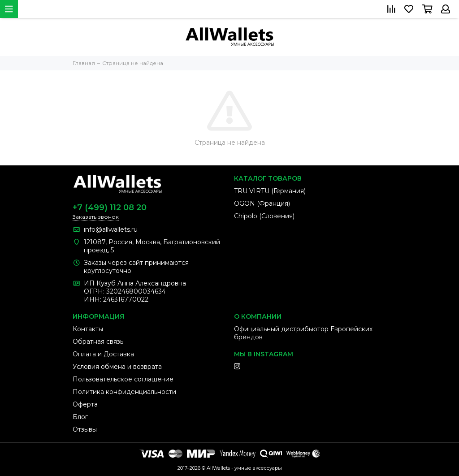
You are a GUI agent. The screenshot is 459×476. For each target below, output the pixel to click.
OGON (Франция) (262, 203)
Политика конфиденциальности (124, 392)
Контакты (88, 329)
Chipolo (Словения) (264, 216)
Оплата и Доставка (103, 354)
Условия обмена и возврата (117, 367)
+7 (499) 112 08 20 (110, 208)
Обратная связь (98, 342)
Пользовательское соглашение (123, 379)
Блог (80, 417)
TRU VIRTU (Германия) (270, 191)
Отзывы (85, 429)
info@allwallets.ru (111, 229)
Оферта (85, 404)
